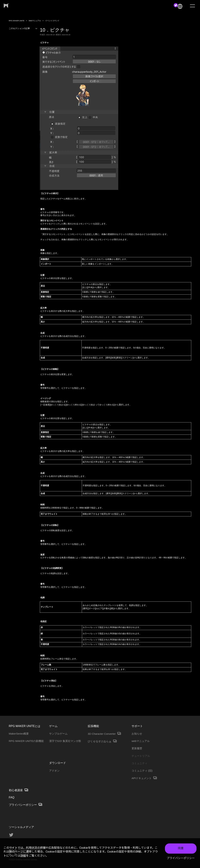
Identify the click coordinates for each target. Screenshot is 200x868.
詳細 (23, 856)
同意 (181, 848)
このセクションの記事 (23, 29)
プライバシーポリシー (181, 858)
